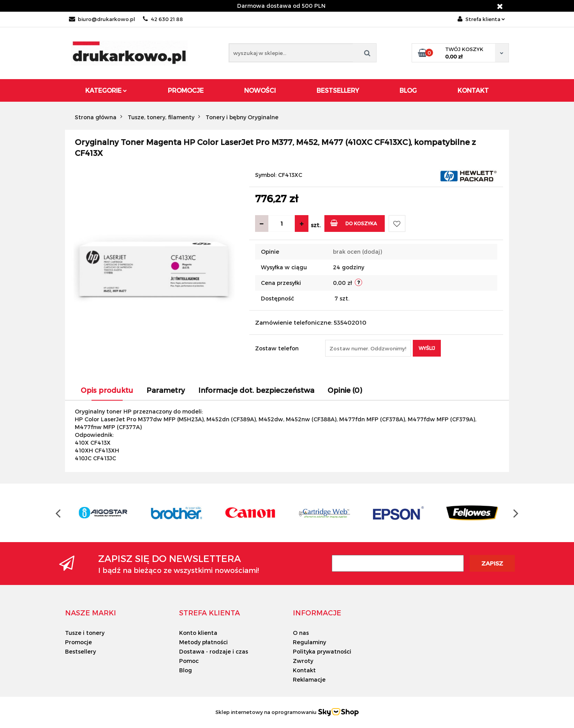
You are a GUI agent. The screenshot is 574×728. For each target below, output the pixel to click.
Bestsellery (338, 90)
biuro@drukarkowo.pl (102, 19)
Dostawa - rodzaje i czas (214, 651)
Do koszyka (354, 223)
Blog (408, 90)
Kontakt (473, 90)
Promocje (186, 90)
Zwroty (303, 661)
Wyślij (427, 348)
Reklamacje (309, 679)
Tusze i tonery (85, 633)
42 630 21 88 (163, 19)
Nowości (260, 90)
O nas (301, 633)
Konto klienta (198, 633)
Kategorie (106, 90)
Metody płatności (203, 642)
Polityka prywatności (322, 651)
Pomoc (189, 661)
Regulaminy (309, 642)
